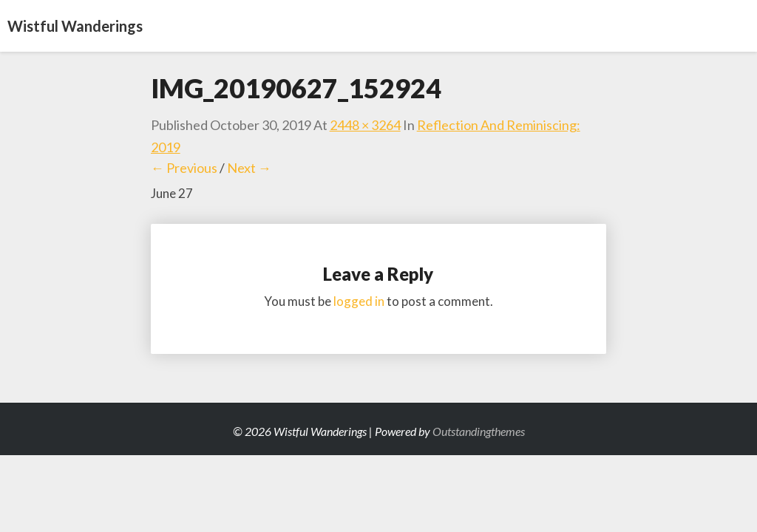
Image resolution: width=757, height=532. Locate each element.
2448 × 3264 (365, 125)
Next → (249, 168)
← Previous (184, 168)
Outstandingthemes (479, 431)
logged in (359, 301)
